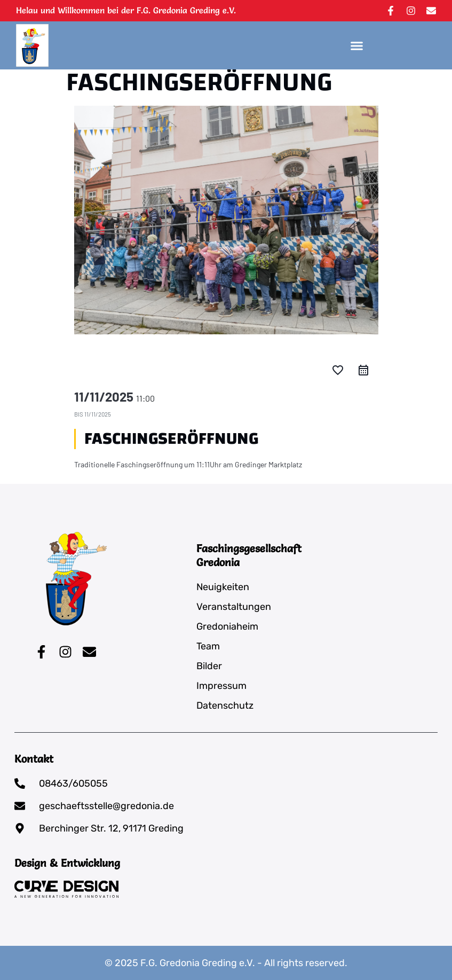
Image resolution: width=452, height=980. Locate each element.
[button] (357, 45)
